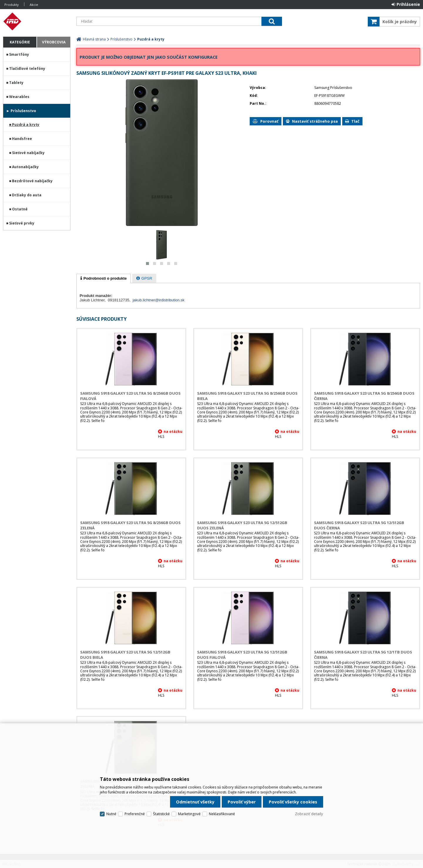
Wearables (19, 97)
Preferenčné (135, 814)
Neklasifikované (222, 814)
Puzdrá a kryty (26, 125)
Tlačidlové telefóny (27, 69)
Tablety (16, 83)
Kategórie (20, 42)
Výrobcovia (54, 42)
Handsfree (22, 139)
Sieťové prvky (22, 223)
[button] (147, 264)
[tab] (104, 278)
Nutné (111, 814)
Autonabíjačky (25, 167)
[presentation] (104, 278)
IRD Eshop (37, 21)
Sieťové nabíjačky (28, 153)
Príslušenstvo (23, 111)
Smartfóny (19, 54)
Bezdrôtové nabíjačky (32, 181)
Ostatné (20, 209)
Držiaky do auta (27, 195)
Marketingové (189, 814)
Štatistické (161, 814)
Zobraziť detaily (309, 814)
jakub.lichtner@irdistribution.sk (158, 300)
